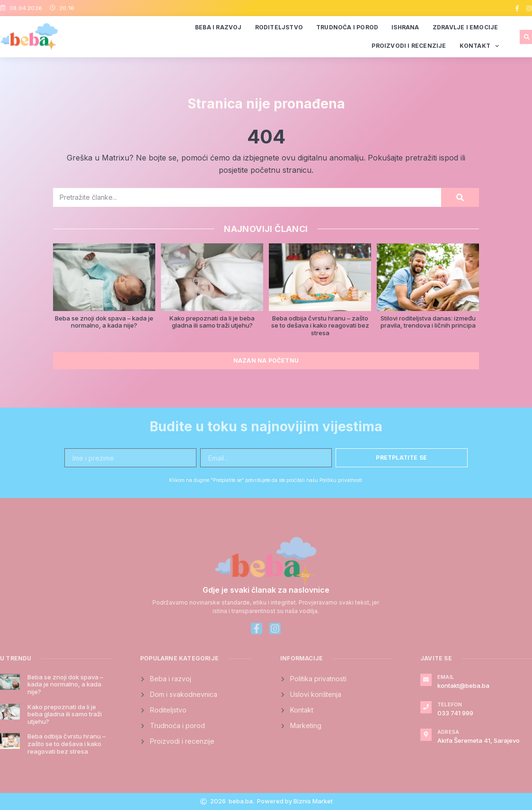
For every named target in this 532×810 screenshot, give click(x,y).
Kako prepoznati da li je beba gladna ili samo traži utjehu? (212, 322)
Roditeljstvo (279, 27)
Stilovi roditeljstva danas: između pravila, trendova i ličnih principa (428, 322)
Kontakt (479, 46)
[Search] (460, 197)
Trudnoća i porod (347, 27)
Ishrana (405, 27)
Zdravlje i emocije (465, 27)
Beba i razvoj (218, 27)
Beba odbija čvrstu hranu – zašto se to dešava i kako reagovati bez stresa (320, 325)
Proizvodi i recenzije (409, 46)
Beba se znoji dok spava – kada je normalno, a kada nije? (104, 322)
